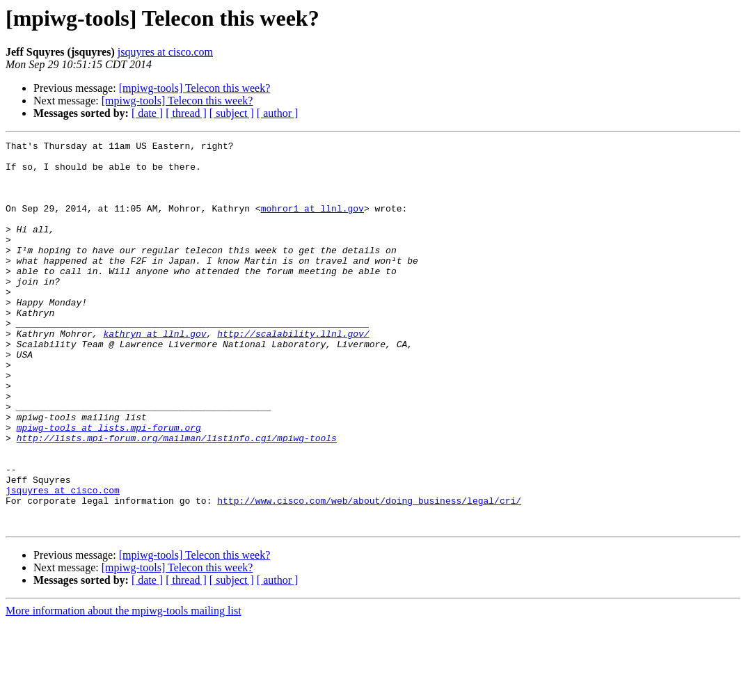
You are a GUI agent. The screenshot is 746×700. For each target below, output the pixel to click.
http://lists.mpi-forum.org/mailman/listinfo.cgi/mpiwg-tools (177, 498)
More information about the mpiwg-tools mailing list (124, 688)
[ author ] (278, 113)
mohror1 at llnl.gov (312, 223)
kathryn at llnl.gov (154, 373)
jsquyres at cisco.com (165, 52)
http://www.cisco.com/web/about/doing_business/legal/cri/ (369, 573)
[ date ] (147, 113)
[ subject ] (232, 113)
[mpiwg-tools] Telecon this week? (195, 88)
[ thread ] (186, 113)
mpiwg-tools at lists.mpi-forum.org (109, 486)
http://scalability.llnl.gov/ (293, 373)
